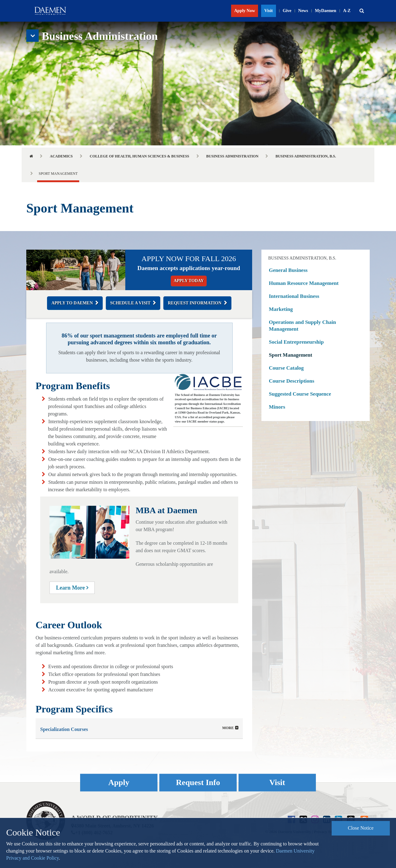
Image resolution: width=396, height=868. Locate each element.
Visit (268, 11)
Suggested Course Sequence (300, 394)
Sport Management (291, 355)
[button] (362, 11)
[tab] (139, 728)
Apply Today (189, 281)
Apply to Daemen (72, 303)
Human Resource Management (304, 283)
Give (287, 11)
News (303, 11)
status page (217, 421)
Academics (61, 156)
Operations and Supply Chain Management (302, 326)
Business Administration (232, 156)
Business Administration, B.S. (306, 156)
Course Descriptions (292, 381)
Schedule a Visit (130, 303)
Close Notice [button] (361, 828)
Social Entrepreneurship (296, 342)
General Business (288, 270)
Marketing (281, 309)
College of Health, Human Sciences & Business (140, 156)
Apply (119, 782)
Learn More (72, 588)
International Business (294, 296)
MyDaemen (326, 11)
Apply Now (245, 11)
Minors (277, 407)
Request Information (194, 303)
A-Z (347, 11)
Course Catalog (286, 368)
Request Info (198, 782)
